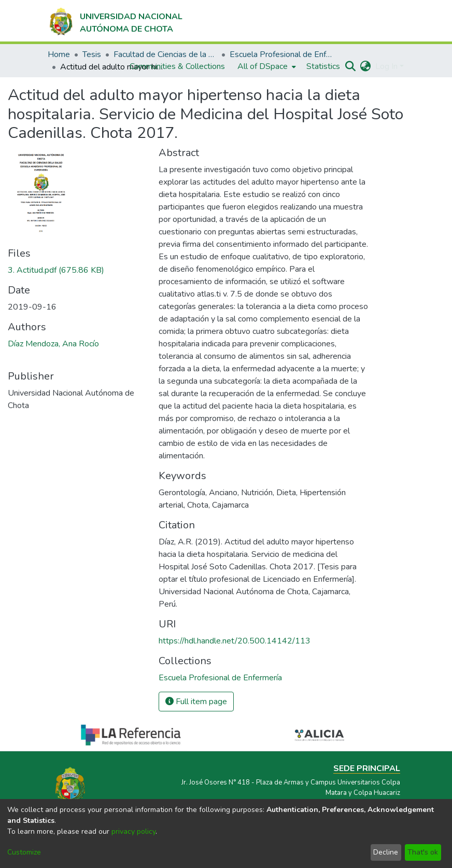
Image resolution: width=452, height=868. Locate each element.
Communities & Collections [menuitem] (177, 66)
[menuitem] (266, 66)
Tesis (92, 54)
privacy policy (133, 831)
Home (59, 54)
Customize (24, 852)
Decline (386, 852)
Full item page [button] (196, 702)
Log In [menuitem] (386, 66)
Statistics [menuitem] (323, 66)
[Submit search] (351, 66)
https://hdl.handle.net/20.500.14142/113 (235, 641)
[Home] (115, 21)
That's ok (423, 852)
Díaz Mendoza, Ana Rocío (53, 344)
